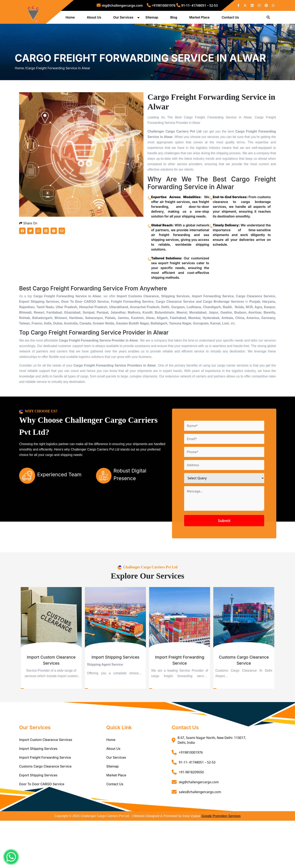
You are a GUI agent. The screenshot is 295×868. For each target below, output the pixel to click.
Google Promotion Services (221, 863)
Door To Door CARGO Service (42, 831)
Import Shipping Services (38, 796)
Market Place (201, 19)
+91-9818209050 (191, 819)
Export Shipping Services (38, 822)
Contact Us (232, 19)
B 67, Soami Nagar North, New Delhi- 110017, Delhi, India (212, 787)
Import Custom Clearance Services (46, 787)
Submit (243, 568)
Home (72, 19)
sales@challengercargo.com (200, 839)
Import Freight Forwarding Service (45, 805)
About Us (96, 19)
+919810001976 (160, 5)
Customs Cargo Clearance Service (45, 814)
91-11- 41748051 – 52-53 (182, 5)
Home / (20, 93)
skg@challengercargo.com (134, 5)
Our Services (125, 19)
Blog (175, 19)
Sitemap (153, 19)
